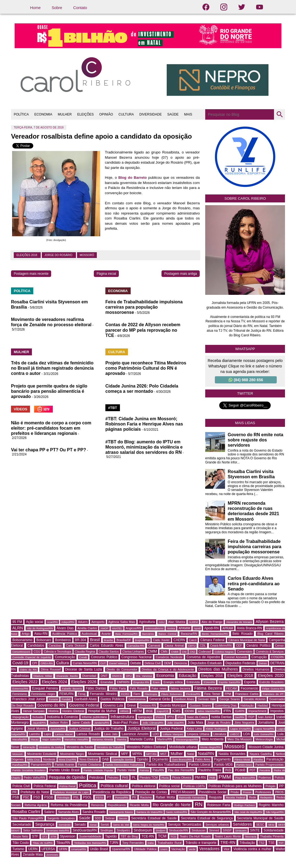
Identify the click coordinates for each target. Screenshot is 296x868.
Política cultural (114, 786)
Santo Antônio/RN (176, 812)
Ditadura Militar (43, 676)
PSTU (100, 797)
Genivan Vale (207, 699)
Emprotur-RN (141, 682)
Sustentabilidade (90, 836)
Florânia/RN (193, 694)
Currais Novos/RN (85, 663)
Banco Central (167, 634)
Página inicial (106, 274)
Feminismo (20, 694)
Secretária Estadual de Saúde (154, 818)
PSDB (49, 797)
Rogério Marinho (271, 805)
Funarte (54, 699)
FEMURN (66, 694)
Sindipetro (123, 830)
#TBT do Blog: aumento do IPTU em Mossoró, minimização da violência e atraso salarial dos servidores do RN (144, 447)
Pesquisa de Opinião (67, 777)
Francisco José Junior (29, 699)
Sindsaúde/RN (179, 830)
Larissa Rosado (88, 734)
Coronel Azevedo (236, 657)
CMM (152, 651)
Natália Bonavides (232, 754)
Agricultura (147, 622)
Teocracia (250, 837)
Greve (131, 705)
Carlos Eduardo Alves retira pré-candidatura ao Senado (254, 583)
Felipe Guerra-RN (273, 689)
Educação (188, 675)
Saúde (85, 818)
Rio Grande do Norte (172, 805)
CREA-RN (47, 663)
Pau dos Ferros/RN (181, 770)
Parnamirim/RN (41, 765)
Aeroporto (98, 622)
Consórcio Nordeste (169, 657)
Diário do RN (28, 670)
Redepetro (266, 797)
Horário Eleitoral (73, 711)
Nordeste (49, 759)
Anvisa (171, 628)
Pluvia (165, 778)
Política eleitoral (143, 786)
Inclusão (38, 717)
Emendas (107, 682)
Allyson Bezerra (270, 622)
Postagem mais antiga (181, 274)
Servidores (242, 824)
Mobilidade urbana (183, 747)
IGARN (240, 711)
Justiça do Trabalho (109, 729)
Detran (263, 663)
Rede (253, 797)
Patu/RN (158, 770)
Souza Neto (20, 836)
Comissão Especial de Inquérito (32, 657)
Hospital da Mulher (102, 711)
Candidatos (36, 645)
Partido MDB (223, 765)
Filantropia (151, 694)
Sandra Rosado (94, 812)
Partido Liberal (200, 765)
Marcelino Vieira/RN (76, 739)
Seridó (105, 825)
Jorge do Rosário (59, 255)
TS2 (262, 843)
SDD (98, 818)
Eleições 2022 (25, 682)
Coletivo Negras (224, 652)
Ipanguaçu (145, 717)
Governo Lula (113, 705)
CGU (37, 652)
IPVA (181, 717)
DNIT (104, 676)
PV (134, 797)
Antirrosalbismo (154, 628)
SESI (271, 825)
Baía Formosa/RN (126, 634)
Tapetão (111, 836)
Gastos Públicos (113, 699)
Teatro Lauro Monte (228, 836)
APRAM (228, 628)
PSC (26, 797)
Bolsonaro (44, 640)
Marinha (121, 739)
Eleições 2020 (271, 675)
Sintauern (241, 830)
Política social (169, 786)
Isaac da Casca (197, 717)
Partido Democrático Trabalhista (124, 765)
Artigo (26, 634)
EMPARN (123, 682)
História (54, 711)
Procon (247, 792)
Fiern (137, 694)
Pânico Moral (242, 759)
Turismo (18, 849)
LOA (246, 734)
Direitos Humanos (256, 669)
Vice (227, 849)
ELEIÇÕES (86, 114)
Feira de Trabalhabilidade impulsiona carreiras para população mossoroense (144, 307)
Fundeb (66, 699)
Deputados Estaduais (206, 663)
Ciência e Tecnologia (57, 652)
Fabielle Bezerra (72, 689)
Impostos (277, 711)
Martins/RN (165, 739)
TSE (271, 843)
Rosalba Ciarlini (26, 812)
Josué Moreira (37, 729)
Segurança (45, 824)
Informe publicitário (94, 717)
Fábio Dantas (96, 688)
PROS (279, 792)
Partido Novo (244, 765)
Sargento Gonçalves (61, 818)
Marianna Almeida (102, 739)
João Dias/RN (176, 723)
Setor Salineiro (33, 830)
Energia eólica (173, 682)
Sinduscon (198, 830)
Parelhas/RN (20, 765)
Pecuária (265, 770)
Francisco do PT (273, 694)
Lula (280, 734)
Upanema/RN (121, 849)
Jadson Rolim (59, 723)
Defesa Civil (153, 663)
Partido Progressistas (269, 765)
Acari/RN (52, 622)
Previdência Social (213, 792)
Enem (156, 682)
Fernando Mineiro (103, 694)
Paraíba (258, 759)
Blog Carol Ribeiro (270, 634)
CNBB (175, 652)
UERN (33, 849)
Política (88, 785)
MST (164, 754)
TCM (162, 836)
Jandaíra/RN (102, 723)
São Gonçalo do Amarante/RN (211, 812)
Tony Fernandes (133, 843)
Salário (49, 812)
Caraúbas (55, 645)
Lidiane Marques (173, 734)
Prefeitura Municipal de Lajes (71, 792)
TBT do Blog (129, 836)
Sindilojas (107, 830)
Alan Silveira (177, 622)
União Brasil (99, 849)
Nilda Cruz (33, 759)
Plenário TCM (149, 778)
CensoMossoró (21, 652)
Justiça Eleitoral (142, 728)
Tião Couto (20, 843)
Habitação (247, 705)
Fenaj (82, 694)
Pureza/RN (122, 797)
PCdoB (240, 770)
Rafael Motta (165, 797)
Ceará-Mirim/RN (221, 645)
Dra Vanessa (144, 676)
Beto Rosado (242, 634)
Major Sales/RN (52, 739)
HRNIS (124, 711)
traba (151, 843)
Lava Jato (111, 734)
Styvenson (68, 836)
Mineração (29, 747)
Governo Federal (84, 705)
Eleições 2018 (27, 255)
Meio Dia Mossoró (240, 739)
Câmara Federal (212, 640)
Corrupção (259, 657)
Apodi (197, 628)
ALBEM (194, 622)
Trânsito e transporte (201, 843)
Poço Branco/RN (245, 778)
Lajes (48, 734)
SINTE (255, 830)
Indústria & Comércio (63, 717)
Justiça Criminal (80, 729)
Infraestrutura (122, 717)
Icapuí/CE (163, 711)
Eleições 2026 (84, 682)
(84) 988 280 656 (246, 380)
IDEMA (189, 711)
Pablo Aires (203, 759)
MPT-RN (151, 754)
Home (35, 8)
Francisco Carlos (247, 694)
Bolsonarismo (22, 640)
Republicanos (117, 805)
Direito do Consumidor (122, 669)
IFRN (227, 711)
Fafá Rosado (139, 688)
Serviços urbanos (217, 825)
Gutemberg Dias (226, 705)
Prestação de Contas (151, 792)
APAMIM (184, 628)
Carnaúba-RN (136, 646)
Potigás (270, 786)
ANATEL (117, 628)
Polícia (279, 778)
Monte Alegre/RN (210, 747)
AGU (162, 622)
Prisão (235, 792)
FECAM (232, 688)
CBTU (192, 646)
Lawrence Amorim (135, 734)
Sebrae (110, 818)
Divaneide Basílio (67, 676)
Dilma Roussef (51, 669)
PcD (228, 770)
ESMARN (209, 682)
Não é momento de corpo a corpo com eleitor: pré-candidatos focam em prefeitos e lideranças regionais (51, 428)
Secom (123, 818)
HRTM (137, 711)
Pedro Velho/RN (35, 778)
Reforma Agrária (35, 805)
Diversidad (89, 676)
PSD (37, 797)
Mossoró (87, 255)
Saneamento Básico (121, 812)
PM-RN (200, 778)
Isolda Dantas (221, 717)
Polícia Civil (21, 786)
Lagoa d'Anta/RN (240, 729)
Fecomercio (249, 688)
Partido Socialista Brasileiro (29, 770)
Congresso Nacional (136, 657)
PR (14, 792)
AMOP (104, 628)
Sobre (57, 8)
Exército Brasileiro (272, 682)
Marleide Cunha (142, 739)
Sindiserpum (143, 830)
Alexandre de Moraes (239, 622)
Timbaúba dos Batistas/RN (90, 843)
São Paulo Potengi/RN (28, 818)
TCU (173, 837)
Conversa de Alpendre (203, 657)
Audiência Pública (65, 634)
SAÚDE (173, 114)
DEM (167, 663)
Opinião (142, 759)
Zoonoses (52, 855)
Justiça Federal (171, 729)
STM (53, 837)
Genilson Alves (184, 699)
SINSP (227, 830)
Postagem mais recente (31, 274)
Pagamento (222, 759)
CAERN (179, 640)
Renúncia (97, 805)
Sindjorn (161, 830)
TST (281, 843)
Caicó (193, 640)
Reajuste (215, 797)
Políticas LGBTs (194, 786)
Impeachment (257, 711)
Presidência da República (112, 792)
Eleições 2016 (212, 676)
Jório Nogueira (244, 723)
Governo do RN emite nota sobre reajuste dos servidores (256, 440)
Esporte (250, 682)
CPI (35, 663)
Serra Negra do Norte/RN (149, 825)
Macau (35, 739)
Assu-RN (41, 634)
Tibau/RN (63, 843)
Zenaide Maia (33, 855)
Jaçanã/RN (39, 723)
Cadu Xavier (161, 640)
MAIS (188, 114)
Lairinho (34, 734)
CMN (164, 652)
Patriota (144, 770)
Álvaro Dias (65, 628)
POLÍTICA (21, 114)
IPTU (171, 717)
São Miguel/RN (275, 812)
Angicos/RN (134, 628)
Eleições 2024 (54, 682)
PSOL (87, 797)
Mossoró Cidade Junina (266, 747)
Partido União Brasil (64, 770)
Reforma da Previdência (69, 805)
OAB (105, 759)
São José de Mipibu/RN (248, 812)
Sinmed (214, 830)
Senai (93, 825)
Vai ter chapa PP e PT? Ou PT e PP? (49, 450)
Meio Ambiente (213, 739)
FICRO (125, 694)
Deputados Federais (240, 663)
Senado (80, 825)
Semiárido (65, 825)
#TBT (113, 408)
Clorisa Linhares (133, 652)
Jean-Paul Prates (126, 723)
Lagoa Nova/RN (264, 729)
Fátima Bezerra (208, 688)
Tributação (247, 843)
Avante (106, 634)
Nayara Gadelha (261, 754)
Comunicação (65, 657)
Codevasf (205, 652)
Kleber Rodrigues (216, 729)
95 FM (17, 622)
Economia (165, 675)
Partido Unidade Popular (98, 770)
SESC (260, 825)
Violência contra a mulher (252, 849)
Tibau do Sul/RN (43, 843)
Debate (136, 663)
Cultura (62, 663)
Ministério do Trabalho (110, 747)
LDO (156, 734)
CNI (184, 652)
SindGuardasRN (85, 830)
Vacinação (178, 849)
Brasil (95, 640)
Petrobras (97, 778)
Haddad (263, 705)
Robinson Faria (219, 805)
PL (134, 778)
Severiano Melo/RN (58, 830)
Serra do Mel (121, 825)
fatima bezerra (180, 688)
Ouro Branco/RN (182, 759)
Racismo (146, 797)
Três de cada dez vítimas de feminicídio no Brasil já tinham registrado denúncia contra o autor (52, 368)
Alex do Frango (212, 622)
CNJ (192, 652)
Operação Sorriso (123, 759)
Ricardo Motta (139, 805)
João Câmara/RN (153, 723)
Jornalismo (266, 723)
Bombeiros (63, 640)
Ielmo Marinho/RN (209, 711)
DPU (129, 676)
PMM (225, 777)
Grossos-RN (148, 705)
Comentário (245, 652)
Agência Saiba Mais (122, 622)
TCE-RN (148, 836)
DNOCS (117, 676)
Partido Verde (126, 770)
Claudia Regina (85, 652)
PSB (16, 797)
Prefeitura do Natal (35, 792)
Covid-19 (20, 663)
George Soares (230, 699)
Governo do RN (51, 705)
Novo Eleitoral (89, 759)
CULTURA (126, 114)
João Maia (195, 723)
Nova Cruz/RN (67, 759)
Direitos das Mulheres (218, 669)
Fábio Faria (118, 688)
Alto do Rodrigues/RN (40, 628)
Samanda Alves (68, 812)
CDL (203, 645)
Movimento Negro (72, 754)
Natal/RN (206, 754)
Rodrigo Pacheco (244, 805)
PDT (253, 770)
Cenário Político (259, 645)
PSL (76, 797)
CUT (103, 663)
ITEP (251, 717)
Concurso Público (104, 657)
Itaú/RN (240, 717)
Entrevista (193, 682)
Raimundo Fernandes (192, 797)
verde (192, 849)
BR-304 (80, 640)
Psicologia (63, 797)
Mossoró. (18, 754)
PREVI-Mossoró (183, 792)
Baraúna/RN (189, 634)
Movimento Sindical (103, 754)
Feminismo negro (43, 694)
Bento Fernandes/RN (215, 634)
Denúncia (181, 663)
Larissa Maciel (64, 734)
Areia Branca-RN (249, 628)
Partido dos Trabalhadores (166, 765)
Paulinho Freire (210, 770)
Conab (83, 657)
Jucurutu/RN (58, 729)
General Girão (160, 699)
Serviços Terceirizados (185, 825)
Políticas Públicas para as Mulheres (235, 786)
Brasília (108, 640)
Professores (263, 792)
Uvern (164, 849)
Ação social (34, 622)
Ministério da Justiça (51, 747)
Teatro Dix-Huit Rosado (195, 836)
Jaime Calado (81, 723)
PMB (212, 778)
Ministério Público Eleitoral (146, 747)
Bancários (148, 634)
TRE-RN (228, 842)
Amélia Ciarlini (87, 628)
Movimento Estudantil (42, 754)
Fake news (159, 688)
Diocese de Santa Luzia (84, 669)
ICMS (176, 711)
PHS (125, 778)
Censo (279, 645)
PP (281, 786)
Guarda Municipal (173, 705)
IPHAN (160, 717)
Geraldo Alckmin (255, 699)
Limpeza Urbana (198, 734)
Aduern (83, 622)
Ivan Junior (265, 717)
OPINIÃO (106, 114)
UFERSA (48, 849)
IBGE (149, 711)
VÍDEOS (20, 409)
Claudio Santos (109, 652)
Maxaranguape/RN (187, 739)
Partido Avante (64, 765)
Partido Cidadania (90, 765)
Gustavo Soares (200, 705)
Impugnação (20, 717)
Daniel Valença (118, 663)
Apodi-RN (212, 628)
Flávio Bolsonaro (171, 694)
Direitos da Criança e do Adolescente (168, 669)
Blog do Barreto (132, 178)
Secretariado (22, 825)
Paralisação (275, 759)
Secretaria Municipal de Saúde (260, 818)
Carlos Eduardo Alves (106, 645)
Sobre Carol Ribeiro (245, 198)
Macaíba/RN (20, 739)
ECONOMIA (43, 114)
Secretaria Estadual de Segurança (207, 818)
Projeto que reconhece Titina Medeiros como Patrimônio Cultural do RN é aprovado (146, 368)
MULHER (65, 114)
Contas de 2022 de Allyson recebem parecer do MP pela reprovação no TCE (143, 330)
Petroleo (113, 778)
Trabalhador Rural (169, 843)
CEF (239, 645)
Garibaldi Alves (85, 699)
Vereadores (209, 849)
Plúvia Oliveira (182, 778)
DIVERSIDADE (151, 114)
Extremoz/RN (20, 689)
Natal (191, 754)
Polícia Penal (68, 786)
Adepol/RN (68, 622)
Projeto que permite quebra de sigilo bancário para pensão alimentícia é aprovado (49, 391)
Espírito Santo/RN (229, 682)
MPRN (137, 754)
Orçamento (160, 759)
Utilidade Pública (145, 849)
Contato (80, 8)
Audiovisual (89, 634)
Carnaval (154, 645)
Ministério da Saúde (80, 747)
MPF (125, 754)
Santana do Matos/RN (150, 812)
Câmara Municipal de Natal (247, 640)
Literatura (220, 734)
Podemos (265, 778)
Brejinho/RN (142, 640)
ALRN (18, 628)
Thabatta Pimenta (272, 836)
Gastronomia (137, 699)
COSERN (277, 657)
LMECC (235, 734)
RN (199, 804)
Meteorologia (264, 739)
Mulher (177, 754)
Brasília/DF (124, 640)
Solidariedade (274, 830)
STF (35, 836)
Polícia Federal (45, 786)
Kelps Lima (194, 729)
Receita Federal (235, 797)
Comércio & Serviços (270, 652)
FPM (228, 694)
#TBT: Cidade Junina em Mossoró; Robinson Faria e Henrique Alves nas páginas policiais (144, 424)
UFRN (63, 849)
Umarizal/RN (79, 849)
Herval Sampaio (34, 711)
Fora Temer (212, 694)
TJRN (114, 843)
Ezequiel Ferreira (45, 688)
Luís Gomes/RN (264, 734)
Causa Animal (174, 645)
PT (109, 797)
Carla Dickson (76, 645)
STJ (44, 837)
